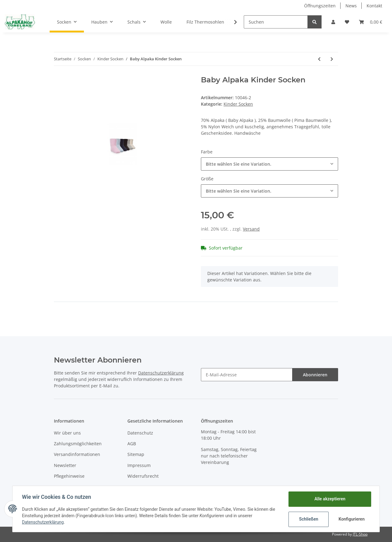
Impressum (139, 465)
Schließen (308, 519)
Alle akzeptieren (329, 499)
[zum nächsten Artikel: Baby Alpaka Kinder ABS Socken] (332, 59)
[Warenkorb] (371, 22)
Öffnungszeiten (320, 6)
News (351, 6)
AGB (132, 444)
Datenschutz (140, 433)
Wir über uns (67, 433)
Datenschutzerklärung (161, 373)
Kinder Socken (238, 104)
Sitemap (136, 454)
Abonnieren (315, 375)
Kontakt (374, 6)
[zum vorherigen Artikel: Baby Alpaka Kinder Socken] (319, 59)
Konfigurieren (351, 519)
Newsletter (65, 465)
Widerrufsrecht (143, 476)
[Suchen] (276, 22)
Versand (251, 229)
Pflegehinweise (69, 476)
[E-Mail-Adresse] (247, 375)
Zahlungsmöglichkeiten (78, 444)
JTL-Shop (360, 534)
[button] (333, 22)
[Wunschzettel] (347, 22)
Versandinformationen (77, 454)
